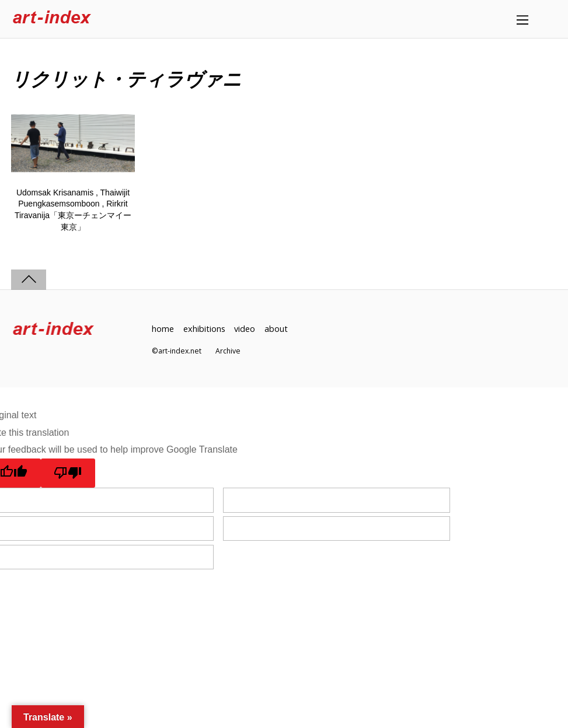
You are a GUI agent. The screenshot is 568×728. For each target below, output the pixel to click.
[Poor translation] (68, 473)
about (276, 329)
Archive (228, 351)
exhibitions (204, 329)
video (245, 329)
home (163, 329)
